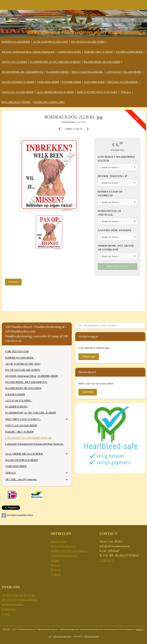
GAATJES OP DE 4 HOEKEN (114, 230)
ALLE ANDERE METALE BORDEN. (37, 454)
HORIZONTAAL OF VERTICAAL (109, 213)
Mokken (56, 570)
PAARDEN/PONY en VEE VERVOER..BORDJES (55, 62)
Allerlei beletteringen (64, 556)
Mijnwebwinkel (92, 636)
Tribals (55, 560)
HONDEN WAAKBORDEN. (20, 358)
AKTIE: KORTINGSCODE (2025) (23, 364)
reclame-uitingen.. (28, 600)
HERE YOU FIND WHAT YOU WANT (97, 92)
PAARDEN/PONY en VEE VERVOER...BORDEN (31, 413)
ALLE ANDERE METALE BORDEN (55, 92)
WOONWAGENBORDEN (129, 52)
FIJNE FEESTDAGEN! (17, 351)
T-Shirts (55, 574)
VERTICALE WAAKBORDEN (18, 92)
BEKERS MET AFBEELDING (49, 102)
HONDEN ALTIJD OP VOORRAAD (110, 194)
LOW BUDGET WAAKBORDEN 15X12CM (116, 159)
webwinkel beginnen (62, 636)
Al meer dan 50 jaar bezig (18, 595)
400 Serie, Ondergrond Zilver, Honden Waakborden (28, 52)
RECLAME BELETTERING (16, 102)
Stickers (55, 565)
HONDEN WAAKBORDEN (16, 42)
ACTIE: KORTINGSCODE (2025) (50, 42)
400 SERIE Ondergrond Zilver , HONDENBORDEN (32, 376)
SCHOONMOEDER (94, 82)
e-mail (6, 614)
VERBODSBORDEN (48, 82)
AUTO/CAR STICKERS (14, 62)
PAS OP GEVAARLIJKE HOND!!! (23, 370)
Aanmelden (88, 392)
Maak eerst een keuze (118, 266)
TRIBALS (126, 92)
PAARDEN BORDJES (58, 72)
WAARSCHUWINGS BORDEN (18, 82)
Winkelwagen (89, 356)
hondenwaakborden (17, 515)
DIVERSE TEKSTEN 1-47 (113, 176)
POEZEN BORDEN (15, 394)
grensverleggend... (13, 604)
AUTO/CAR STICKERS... (19, 401)
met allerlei (9, 600)
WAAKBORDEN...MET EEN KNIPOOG (22, 72)
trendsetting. (9, 609)
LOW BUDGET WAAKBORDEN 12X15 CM (28, 438)
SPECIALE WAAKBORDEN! (123, 82)
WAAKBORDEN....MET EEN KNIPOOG (26, 382)
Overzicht (13, 282)
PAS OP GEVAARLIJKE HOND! (88, 42)
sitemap (139, 629)
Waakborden (58, 542)
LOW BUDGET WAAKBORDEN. (124, 72)
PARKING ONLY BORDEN (98, 52)
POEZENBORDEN (71, 82)
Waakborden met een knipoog (69, 551)
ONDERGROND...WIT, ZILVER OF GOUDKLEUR (116, 248)
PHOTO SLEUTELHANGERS (88, 72)
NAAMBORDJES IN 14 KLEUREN (102, 62)
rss (50, 636)
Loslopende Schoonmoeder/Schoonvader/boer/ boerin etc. (35, 444)
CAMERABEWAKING (69, 52)
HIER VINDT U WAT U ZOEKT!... (37, 419)
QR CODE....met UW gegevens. (37, 480)
